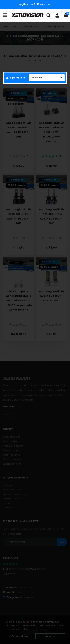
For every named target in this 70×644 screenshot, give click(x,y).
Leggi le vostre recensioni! (35, 4)
